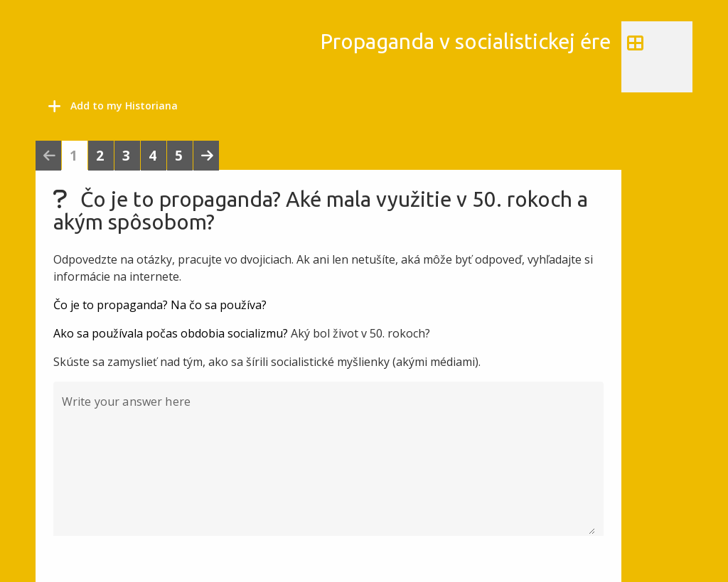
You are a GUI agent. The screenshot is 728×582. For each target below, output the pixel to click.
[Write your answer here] (329, 467)
